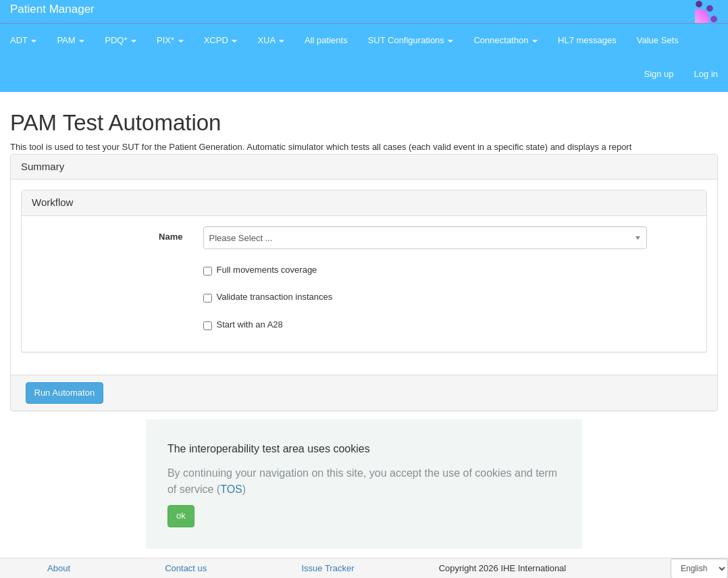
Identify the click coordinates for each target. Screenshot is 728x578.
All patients (326, 40)
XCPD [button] (221, 40)
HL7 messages (587, 40)
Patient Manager (52, 9)
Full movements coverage (260, 270)
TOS (231, 489)
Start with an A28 (243, 325)
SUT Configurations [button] (411, 40)
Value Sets (658, 40)
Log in (706, 74)
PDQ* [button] (121, 40)
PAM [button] (71, 40)
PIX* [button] (170, 40)
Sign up (658, 74)
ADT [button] (23, 40)
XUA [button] (271, 40)
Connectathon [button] (505, 40)
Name (171, 237)
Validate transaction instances (268, 297)
